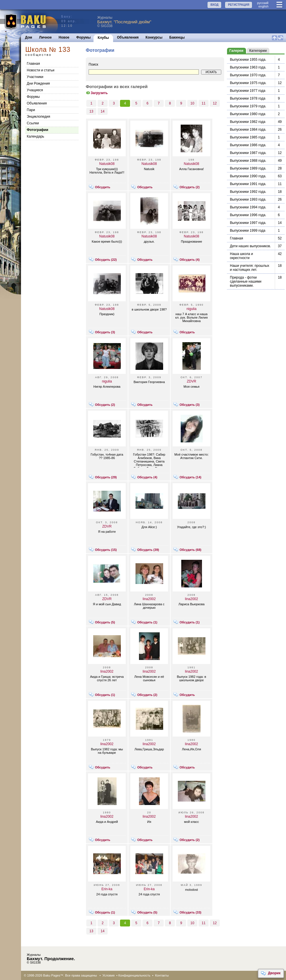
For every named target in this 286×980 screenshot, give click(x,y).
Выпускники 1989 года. (248, 168)
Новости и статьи (41, 70)
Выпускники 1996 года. (248, 215)
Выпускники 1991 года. (248, 184)
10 (192, 103)
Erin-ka (107, 889)
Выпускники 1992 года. (248, 192)
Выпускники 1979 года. (248, 106)
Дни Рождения (38, 83)
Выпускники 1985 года (248, 137)
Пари (31, 110)
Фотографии (38, 130)
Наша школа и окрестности (241, 256)
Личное (45, 37)
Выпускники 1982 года (248, 122)
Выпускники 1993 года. (248, 199)
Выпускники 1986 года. (248, 145)
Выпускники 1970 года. (248, 75)
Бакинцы (177, 37)
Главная (33, 64)
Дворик (271, 973)
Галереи (236, 51)
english (263, 6)
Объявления (128, 37)
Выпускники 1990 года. (248, 176)
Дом (29, 37)
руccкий (263, 3)
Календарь (36, 136)
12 (215, 103)
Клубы (103, 38)
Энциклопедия (38, 117)
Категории (258, 51)
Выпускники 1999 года (248, 231)
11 (204, 103)
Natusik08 (107, 164)
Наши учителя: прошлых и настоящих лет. (250, 268)
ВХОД (214, 5)
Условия (108, 975)
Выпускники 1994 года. (248, 207)
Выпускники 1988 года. (248, 161)
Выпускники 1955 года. (248, 60)
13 (91, 111)
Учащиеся (35, 90)
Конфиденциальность (134, 975)
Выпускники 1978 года (248, 98)
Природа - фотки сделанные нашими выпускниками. (246, 281)
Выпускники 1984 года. (248, 130)
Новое (64, 37)
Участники (35, 77)
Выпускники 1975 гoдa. (248, 83)
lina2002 (149, 599)
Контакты (162, 975)
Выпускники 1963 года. (248, 67)
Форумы (83, 37)
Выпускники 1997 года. (248, 223)
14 (103, 111)
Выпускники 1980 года (248, 114)
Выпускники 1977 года (248, 91)
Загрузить (97, 93)
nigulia (191, 309)
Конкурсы (154, 37)
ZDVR (191, 381)
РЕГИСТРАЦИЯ (239, 5)
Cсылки (33, 123)
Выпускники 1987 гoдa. (248, 153)
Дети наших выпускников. (250, 246)
